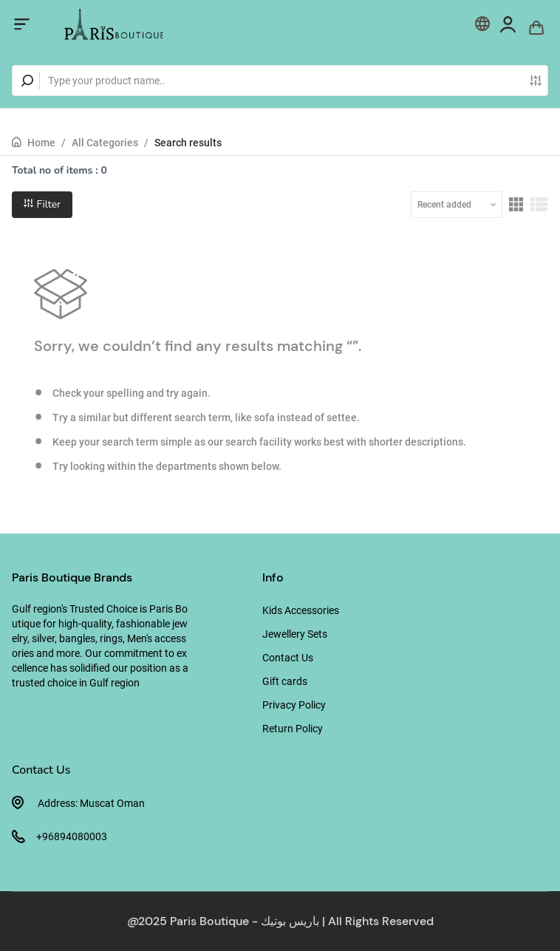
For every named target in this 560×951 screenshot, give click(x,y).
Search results (188, 143)
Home (41, 143)
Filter (42, 204)
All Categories (105, 143)
